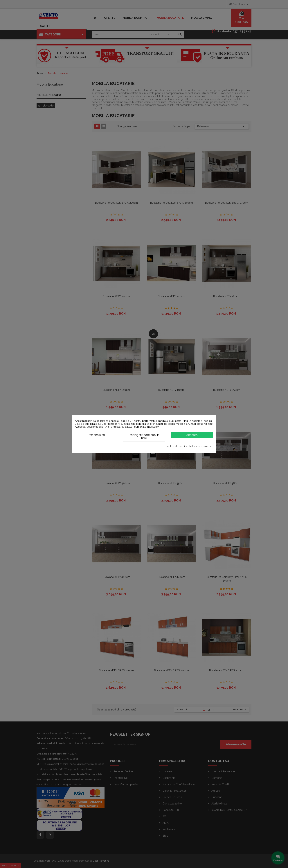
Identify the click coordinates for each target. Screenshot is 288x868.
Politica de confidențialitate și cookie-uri (189, 446)
